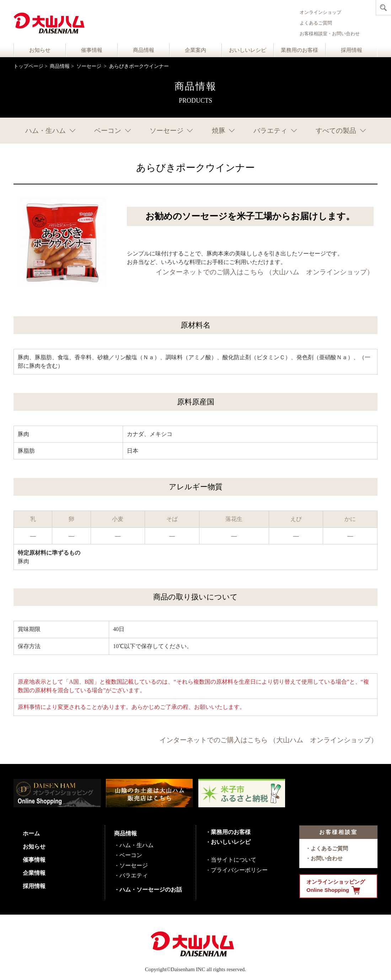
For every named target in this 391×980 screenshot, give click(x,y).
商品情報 (144, 50)
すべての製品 (336, 131)
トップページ (28, 66)
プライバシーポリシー (239, 870)
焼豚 (219, 131)
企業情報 (34, 873)
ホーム (31, 833)
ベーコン (108, 131)
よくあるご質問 (316, 23)
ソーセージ (90, 66)
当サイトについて (234, 860)
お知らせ (40, 50)
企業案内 (195, 50)
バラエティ (270, 131)
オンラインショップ (320, 12)
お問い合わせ (327, 858)
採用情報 (352, 50)
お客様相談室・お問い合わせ (330, 34)
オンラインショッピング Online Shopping (336, 887)
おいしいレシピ (248, 50)
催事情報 (92, 50)
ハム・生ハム (45, 131)
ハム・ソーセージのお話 (151, 890)
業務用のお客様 (299, 50)
